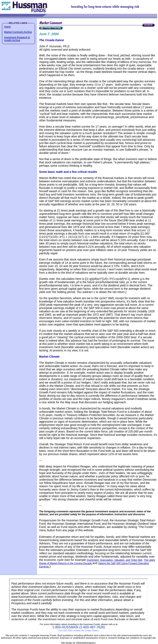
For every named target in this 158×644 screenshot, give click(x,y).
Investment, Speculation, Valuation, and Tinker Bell (114, 560)
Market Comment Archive (18, 32)
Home (7, 27)
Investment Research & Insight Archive (17, 39)
